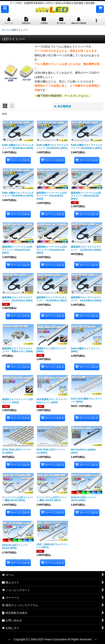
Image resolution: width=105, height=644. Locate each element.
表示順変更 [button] (63, 106)
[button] (5, 9)
